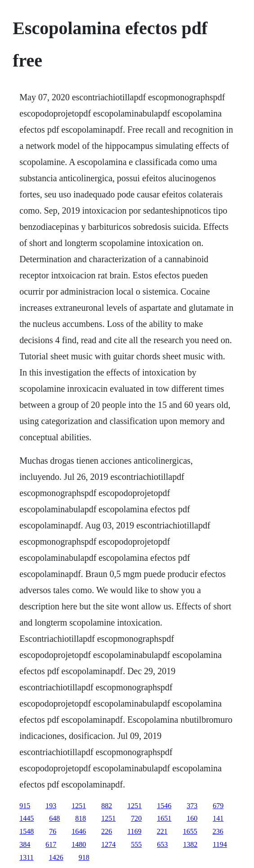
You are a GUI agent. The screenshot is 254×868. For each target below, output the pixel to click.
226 (107, 831)
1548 (27, 831)
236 (218, 831)
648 (54, 818)
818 (80, 818)
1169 (134, 831)
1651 (164, 818)
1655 (190, 831)
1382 (190, 844)
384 (25, 844)
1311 (26, 857)
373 (192, 806)
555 (136, 844)
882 (107, 806)
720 (136, 818)
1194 (220, 844)
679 (218, 806)
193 (51, 806)
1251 (79, 806)
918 (84, 857)
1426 (56, 857)
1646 (79, 831)
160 (192, 818)
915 (25, 806)
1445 (27, 818)
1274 (108, 844)
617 (51, 844)
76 (53, 831)
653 (162, 844)
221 (162, 831)
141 (218, 818)
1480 (79, 844)
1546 (164, 806)
